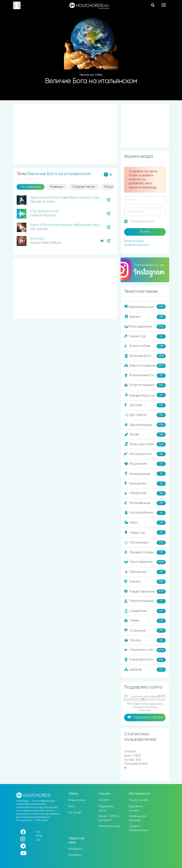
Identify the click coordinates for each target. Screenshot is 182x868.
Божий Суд (145, 336)
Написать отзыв (109, 826)
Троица (145, 640)
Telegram (75, 855)
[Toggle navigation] (164, 5)
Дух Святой (145, 415)
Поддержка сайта (106, 808)
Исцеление (145, 464)
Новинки (57, 187)
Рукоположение (145, 601)
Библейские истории (145, 306)
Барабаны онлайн (136, 808)
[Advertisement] (65, 134)
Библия (145, 317)
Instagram (75, 849)
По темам (75, 813)
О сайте (104, 800)
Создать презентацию (138, 828)
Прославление (145, 562)
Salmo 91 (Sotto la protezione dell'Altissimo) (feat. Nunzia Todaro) (77, 225)
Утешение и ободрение (145, 650)
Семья (145, 621)
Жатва (145, 435)
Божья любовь (145, 346)
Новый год (145, 532)
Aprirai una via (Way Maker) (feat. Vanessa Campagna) (70, 198)
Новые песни (77, 800)
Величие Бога (145, 356)
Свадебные (145, 611)
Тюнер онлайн (139, 800)
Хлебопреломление (145, 660)
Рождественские (145, 591)
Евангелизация (145, 425)
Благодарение (145, 327)
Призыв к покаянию (145, 552)
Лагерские (145, 493)
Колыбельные (145, 474)
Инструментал (145, 454)
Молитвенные (145, 503)
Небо (145, 523)
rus (39, 832)
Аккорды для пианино (137, 818)
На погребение (145, 513)
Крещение (145, 484)
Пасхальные (145, 543)
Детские (145, 405)
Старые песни (84, 187)
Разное (145, 582)
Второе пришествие (145, 385)
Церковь (145, 670)
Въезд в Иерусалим (145, 395)
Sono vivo (37, 239)
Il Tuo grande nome (44, 211)
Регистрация (134, 241)
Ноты (72, 806)
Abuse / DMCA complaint (109, 818)
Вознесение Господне (145, 376)
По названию (31, 187)
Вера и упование (145, 366)
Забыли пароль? (137, 245)
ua (38, 840)
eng (39, 836)
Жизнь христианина (145, 444)
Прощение (145, 572)
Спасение (145, 631)
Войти (145, 232)
